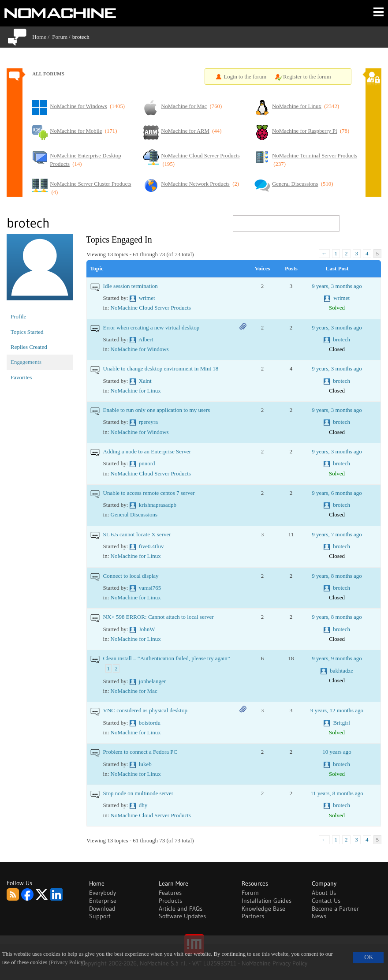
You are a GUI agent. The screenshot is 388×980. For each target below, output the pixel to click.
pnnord (147, 463)
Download (102, 909)
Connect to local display (131, 576)
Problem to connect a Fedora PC (140, 752)
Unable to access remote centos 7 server (149, 493)
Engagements (26, 362)
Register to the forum (307, 77)
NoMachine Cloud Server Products (151, 308)
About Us (324, 893)
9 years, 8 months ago (337, 576)
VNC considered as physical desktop (145, 710)
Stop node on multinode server (138, 793)
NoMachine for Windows (140, 349)
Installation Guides (267, 901)
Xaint (145, 381)
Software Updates (182, 916)
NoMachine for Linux (136, 391)
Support (100, 916)
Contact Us (326, 901)
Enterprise (103, 901)
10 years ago (337, 752)
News (319, 916)
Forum (60, 37)
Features (170, 893)
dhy (143, 805)
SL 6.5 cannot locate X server (137, 534)
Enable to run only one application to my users (157, 410)
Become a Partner (335, 909)
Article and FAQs (181, 909)
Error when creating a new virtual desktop (151, 327)
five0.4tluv (151, 546)
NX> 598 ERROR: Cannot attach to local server (159, 617)
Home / (42, 37)
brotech (341, 339)
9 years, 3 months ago (337, 286)
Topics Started (27, 332)
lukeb (145, 764)
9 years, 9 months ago (337, 658)
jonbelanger (152, 681)
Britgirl (341, 723)
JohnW (147, 629)
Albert (146, 339)
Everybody (103, 893)
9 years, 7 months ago (337, 534)
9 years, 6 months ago (337, 493)
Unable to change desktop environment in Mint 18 (161, 368)
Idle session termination (131, 286)
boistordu (150, 723)
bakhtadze (341, 671)
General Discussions (134, 514)
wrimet (147, 298)
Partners (253, 916)
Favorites (21, 377)
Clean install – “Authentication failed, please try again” (167, 658)
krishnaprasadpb (158, 505)
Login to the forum (245, 77)
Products (170, 901)
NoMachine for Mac (134, 691)
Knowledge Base (263, 909)
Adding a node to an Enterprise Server (147, 451)
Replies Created (29, 347)
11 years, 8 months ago (337, 793)
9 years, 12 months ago (337, 710)
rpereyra (148, 422)
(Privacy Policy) (67, 962)
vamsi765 (150, 588)
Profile (18, 316)
